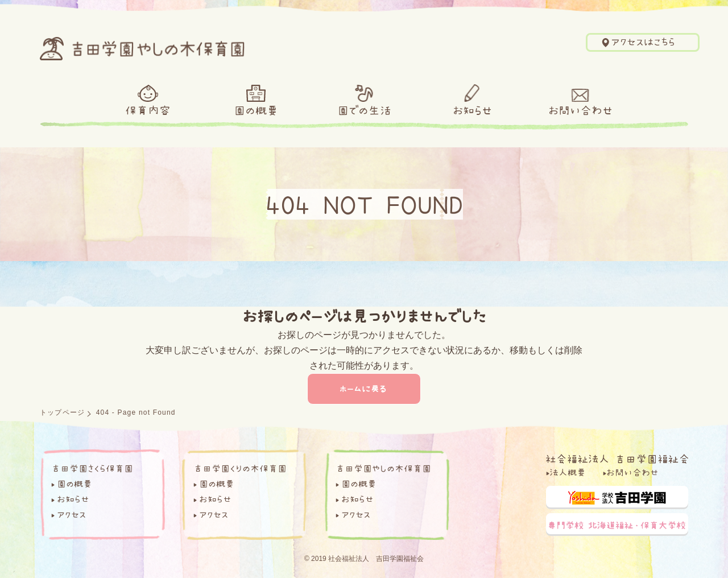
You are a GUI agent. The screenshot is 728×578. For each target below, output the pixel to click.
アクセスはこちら (643, 42)
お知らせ (472, 110)
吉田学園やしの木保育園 (383, 468)
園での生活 (364, 110)
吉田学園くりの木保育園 (240, 468)
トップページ (62, 412)
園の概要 (256, 110)
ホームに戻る (365, 389)
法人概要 (568, 472)
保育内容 (148, 110)
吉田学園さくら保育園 (92, 468)
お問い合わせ (580, 110)
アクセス (71, 514)
